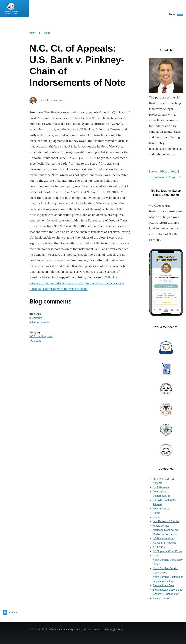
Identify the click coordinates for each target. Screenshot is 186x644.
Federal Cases (161, 509)
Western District (162, 598)
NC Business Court (164, 538)
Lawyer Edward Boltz (163, 171)
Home (33, 33)
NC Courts (35, 341)
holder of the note (39, 322)
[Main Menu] (175, 14)
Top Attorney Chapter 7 (165, 177)
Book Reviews (161, 487)
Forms (156, 513)
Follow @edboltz (114, 630)
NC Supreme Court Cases (168, 551)
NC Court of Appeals (41, 336)
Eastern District (161, 496)
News (156, 556)
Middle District (161, 526)
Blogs (47, 33)
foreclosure (36, 318)
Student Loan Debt (163, 585)
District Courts (161, 492)
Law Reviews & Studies (166, 521)
